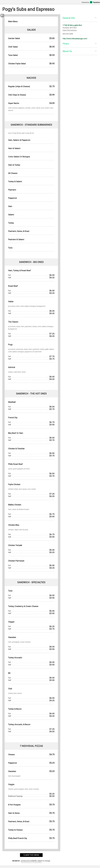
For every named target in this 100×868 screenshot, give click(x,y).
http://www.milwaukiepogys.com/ (75, 39)
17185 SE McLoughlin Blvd (72, 25)
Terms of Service (26, 863)
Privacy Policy (37, 863)
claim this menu (31, 855)
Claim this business (70, 30)
